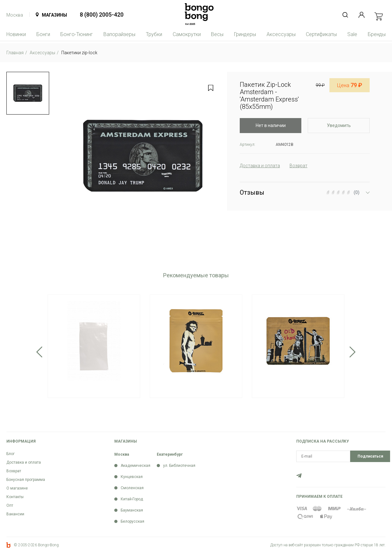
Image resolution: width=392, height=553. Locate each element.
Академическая (136, 466)
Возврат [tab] (298, 166)
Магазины (54, 15)
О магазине (17, 488)
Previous (39, 352)
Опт (10, 505)
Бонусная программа (26, 480)
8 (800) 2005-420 (102, 15)
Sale (352, 34)
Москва (15, 15)
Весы (217, 34)
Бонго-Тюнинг (77, 34)
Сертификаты (321, 34)
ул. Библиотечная (179, 466)
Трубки (154, 34)
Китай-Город (132, 499)
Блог (11, 454)
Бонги (43, 34)
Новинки (16, 34)
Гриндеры (245, 34)
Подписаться (370, 456)
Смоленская (132, 488)
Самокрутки (187, 34)
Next (353, 352)
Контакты (15, 497)
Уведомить (339, 125)
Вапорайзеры (119, 34)
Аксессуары (281, 34)
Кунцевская (132, 477)
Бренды (377, 34)
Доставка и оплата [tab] (260, 166)
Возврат (14, 471)
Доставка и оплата (24, 462)
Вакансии (15, 514)
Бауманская (132, 510)
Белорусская (132, 521)
